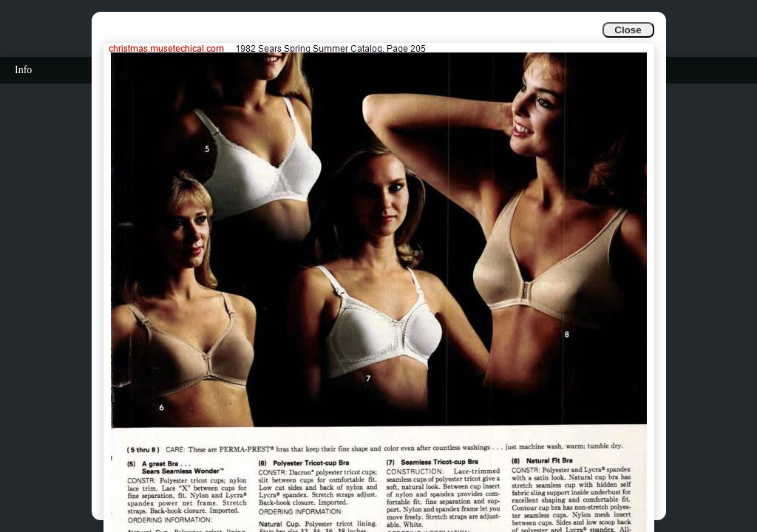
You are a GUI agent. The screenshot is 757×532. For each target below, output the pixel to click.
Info (23, 70)
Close (628, 30)
